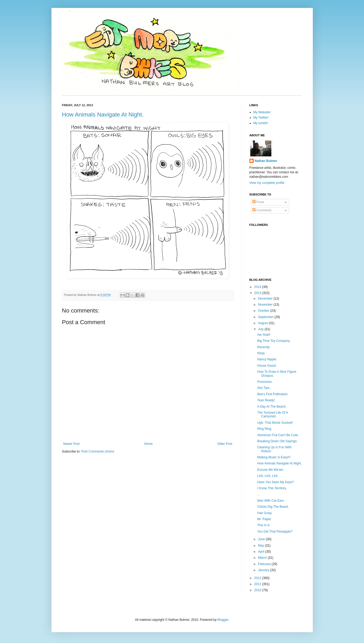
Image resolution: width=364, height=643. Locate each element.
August (263, 323)
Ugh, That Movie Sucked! (275, 423)
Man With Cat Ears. (271, 501)
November (266, 305)
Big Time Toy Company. (274, 341)
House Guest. (267, 366)
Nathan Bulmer (266, 161)
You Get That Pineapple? (275, 532)
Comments (262, 210)
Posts (258, 202)
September (266, 317)
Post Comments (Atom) (98, 451)
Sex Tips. (264, 388)
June (262, 539)
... (258, 494)
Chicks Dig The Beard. (273, 507)
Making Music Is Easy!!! (274, 457)
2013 (258, 293)
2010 (258, 590)
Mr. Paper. (264, 519)
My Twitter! (261, 118)
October (264, 311)
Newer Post (72, 444)
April (261, 552)
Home (148, 444)
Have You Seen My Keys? (275, 482)
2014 (258, 287)
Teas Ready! (266, 400)
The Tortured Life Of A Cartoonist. (273, 414)
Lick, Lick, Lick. (268, 476)
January (264, 570)
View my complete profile (267, 183)
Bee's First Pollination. (273, 394)
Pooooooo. (265, 382)
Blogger (223, 620)
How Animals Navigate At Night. (103, 115)
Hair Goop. (265, 513)
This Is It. (264, 525)
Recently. (264, 347)
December (266, 299)
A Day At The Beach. (272, 407)
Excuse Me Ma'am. (271, 470)
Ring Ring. (264, 429)
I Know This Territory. (272, 488)
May (261, 546)
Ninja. (261, 353)
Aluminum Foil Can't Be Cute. (278, 435)
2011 (258, 584)
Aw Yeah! (264, 335)
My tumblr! (261, 123)
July (261, 329)
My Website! (262, 112)
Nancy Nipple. (267, 359)
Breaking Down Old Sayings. (277, 441)
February (265, 564)
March (263, 558)
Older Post (225, 444)
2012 (258, 578)
